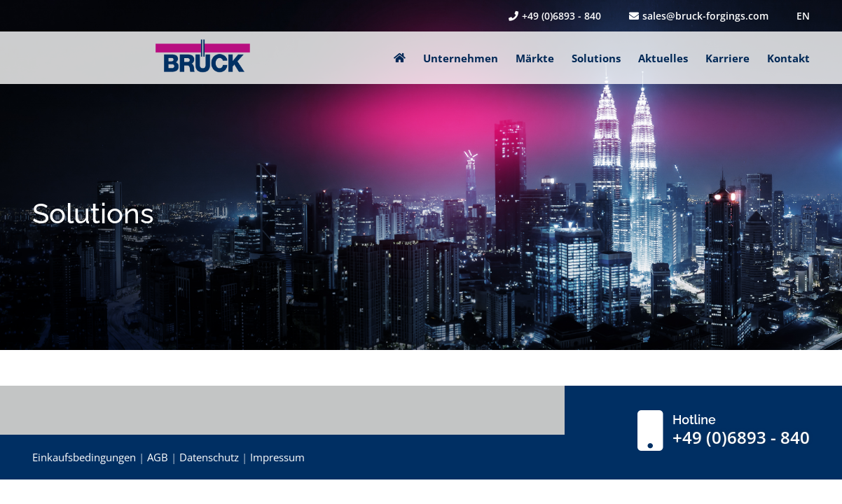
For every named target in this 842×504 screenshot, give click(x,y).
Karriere (727, 58)
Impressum (277, 457)
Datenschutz (209, 457)
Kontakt (788, 58)
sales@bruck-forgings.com (699, 16)
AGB (158, 457)
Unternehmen (461, 58)
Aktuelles (663, 58)
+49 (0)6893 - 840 (555, 16)
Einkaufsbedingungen (84, 457)
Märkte (535, 58)
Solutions (596, 58)
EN (803, 16)
